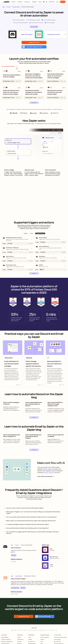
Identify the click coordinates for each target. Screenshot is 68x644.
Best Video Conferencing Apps (60, 638)
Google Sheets (20, 640)
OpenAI (46, 473)
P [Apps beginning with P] (39, 630)
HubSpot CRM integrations (7, 642)
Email (42, 642)
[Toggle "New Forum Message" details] (51, 248)
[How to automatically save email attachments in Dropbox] (34, 440)
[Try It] (18, 244)
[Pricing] (40, 2)
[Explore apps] (47, 2)
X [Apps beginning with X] (53, 630)
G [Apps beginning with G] (24, 630)
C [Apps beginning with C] (17, 630)
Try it (18, 81)
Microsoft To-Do (32, 642)
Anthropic (51, 473)
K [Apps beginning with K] (31, 630)
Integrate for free (34, 43)
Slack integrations (5, 638)
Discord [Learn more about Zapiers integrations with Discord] (9, 7)
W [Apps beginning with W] (51, 630)
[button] (34, 47)
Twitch (30, 638)
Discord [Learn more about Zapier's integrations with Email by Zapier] (17, 545)
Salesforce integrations (6, 640)
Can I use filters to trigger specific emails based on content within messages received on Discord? (32, 533)
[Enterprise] (34, 2)
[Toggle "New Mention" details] (51, 257)
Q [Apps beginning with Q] (41, 630)
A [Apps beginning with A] (14, 630)
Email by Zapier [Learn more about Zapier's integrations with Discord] (19, 576)
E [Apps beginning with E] (21, 630)
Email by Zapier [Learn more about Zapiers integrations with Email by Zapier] (16, 7)
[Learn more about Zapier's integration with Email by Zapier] (5, 578)
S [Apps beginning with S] (44, 630)
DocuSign (19, 642)
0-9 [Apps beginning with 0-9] (12, 630)
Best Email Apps (57, 640)
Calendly (30, 640)
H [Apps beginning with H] (26, 630)
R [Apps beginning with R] (43, 630)
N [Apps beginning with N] (36, 630)
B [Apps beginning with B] (16, 630)
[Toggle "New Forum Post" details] (18, 257)
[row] (9, 140)
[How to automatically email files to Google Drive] (12, 440)
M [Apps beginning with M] (34, 630)
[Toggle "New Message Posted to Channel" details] (18, 239)
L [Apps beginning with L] (32, 630)
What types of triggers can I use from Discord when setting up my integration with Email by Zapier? (32, 513)
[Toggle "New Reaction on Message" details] (18, 249)
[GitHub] (44, 2)
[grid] (9, 140)
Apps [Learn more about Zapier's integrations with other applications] (4, 7)
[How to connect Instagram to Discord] (12, 407)
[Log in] (58, 2)
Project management (45, 638)
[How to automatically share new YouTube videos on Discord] (34, 407)
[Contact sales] (52, 2)
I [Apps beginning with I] (28, 630)
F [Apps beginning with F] (23, 630)
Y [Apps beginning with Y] (55, 630)
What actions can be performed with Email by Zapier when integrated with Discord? (30, 521)
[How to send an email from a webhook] (56, 440)
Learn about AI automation (46, 477)
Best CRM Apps (57, 642)
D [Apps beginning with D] (19, 630)
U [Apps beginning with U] (48, 630)
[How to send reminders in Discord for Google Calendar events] (56, 407)
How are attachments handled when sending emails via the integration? (27, 528)
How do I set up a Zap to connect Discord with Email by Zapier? (24, 508)
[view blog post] (12, 407)
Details (19, 71)
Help (14, 556)
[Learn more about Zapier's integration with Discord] (5, 547)
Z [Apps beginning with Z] (56, 630)
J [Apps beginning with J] (29, 630)
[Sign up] (63, 2)
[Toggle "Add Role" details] (51, 266)
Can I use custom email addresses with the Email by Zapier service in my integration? (30, 517)
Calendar (42, 640)
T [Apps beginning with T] (46, 630)
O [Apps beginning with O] (37, 630)
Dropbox (19, 638)
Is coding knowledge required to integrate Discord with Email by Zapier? (27, 525)
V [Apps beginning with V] (49, 630)
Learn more (15, 588)
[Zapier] (6, 2)
